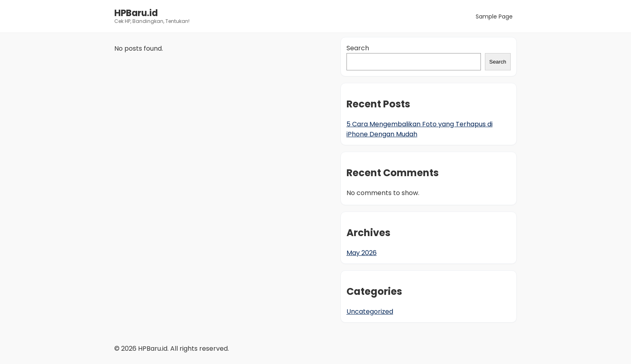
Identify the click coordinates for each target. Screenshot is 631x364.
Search (358, 48)
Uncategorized (370, 312)
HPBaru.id (136, 13)
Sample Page (494, 16)
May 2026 (362, 253)
